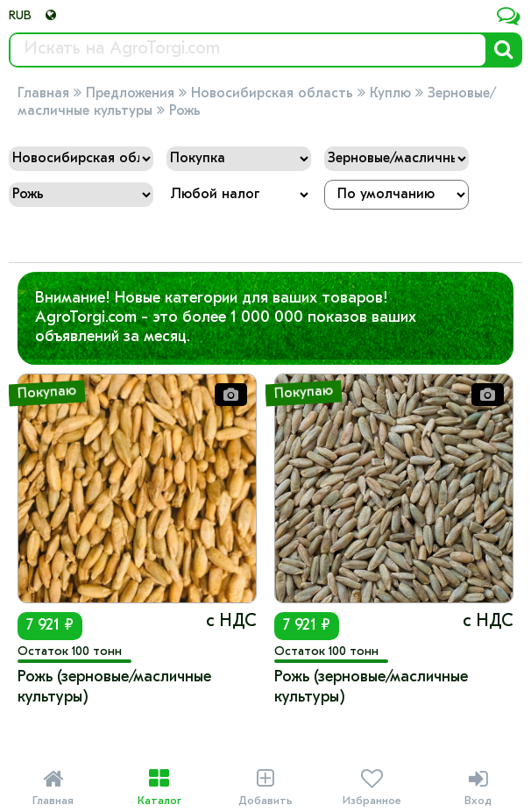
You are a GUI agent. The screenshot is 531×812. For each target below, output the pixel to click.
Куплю (390, 94)
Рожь (185, 111)
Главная (43, 94)
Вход (478, 787)
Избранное (372, 787)
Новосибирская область (272, 94)
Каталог (159, 787)
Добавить (265, 787)
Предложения (130, 94)
